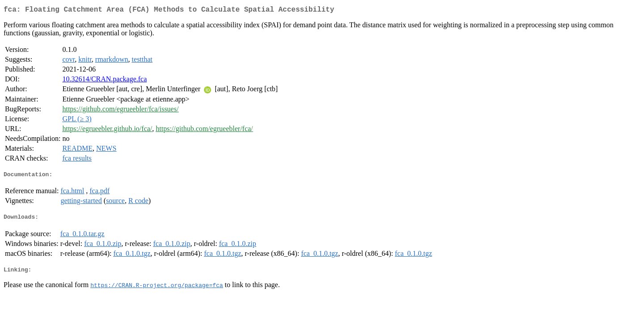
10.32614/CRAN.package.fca (104, 81)
